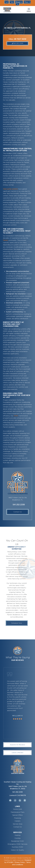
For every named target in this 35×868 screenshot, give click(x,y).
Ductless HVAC (17, 847)
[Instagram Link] (15, 800)
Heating (17, 835)
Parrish (5, 240)
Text (12, 2)
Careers (17, 821)
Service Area (18, 824)
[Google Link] (20, 800)
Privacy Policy (20, 862)
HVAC (16, 416)
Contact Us (18, 512)
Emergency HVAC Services (17, 844)
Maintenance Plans (18, 812)
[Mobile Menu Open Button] (29, 10)
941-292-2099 (17, 43)
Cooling (17, 838)
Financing (18, 818)
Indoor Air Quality (17, 850)
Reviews (19, 2)
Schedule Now (12, 623)
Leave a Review (17, 753)
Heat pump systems (10, 189)
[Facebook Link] (10, 800)
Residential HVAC (18, 841)
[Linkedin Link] (25, 800)
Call (7, 2)
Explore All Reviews (17, 745)
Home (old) (18, 809)
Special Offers (18, 815)
